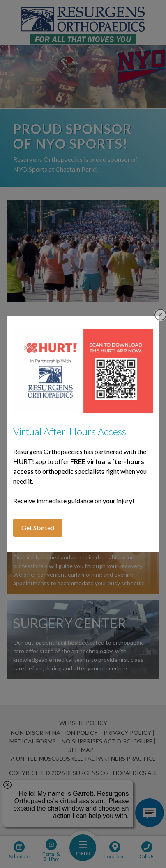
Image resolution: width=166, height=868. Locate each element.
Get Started (38, 528)
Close (160, 315)
